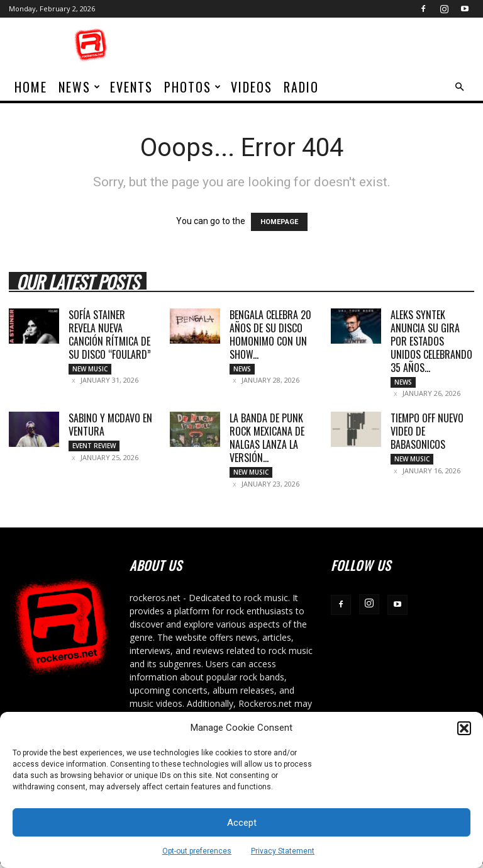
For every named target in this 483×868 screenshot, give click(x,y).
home (31, 87)
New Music (90, 369)
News (80, 87)
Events (131, 87)
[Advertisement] (326, 45)
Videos (252, 87)
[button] (464, 728)
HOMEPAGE (279, 222)
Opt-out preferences (197, 851)
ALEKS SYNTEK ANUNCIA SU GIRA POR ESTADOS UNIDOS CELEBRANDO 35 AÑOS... (431, 341)
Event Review (94, 448)
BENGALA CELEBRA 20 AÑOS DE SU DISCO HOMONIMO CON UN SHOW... (270, 335)
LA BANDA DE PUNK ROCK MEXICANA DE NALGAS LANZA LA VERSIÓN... (267, 440)
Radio (301, 87)
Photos (193, 87)
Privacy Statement (283, 851)
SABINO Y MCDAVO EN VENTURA (110, 427)
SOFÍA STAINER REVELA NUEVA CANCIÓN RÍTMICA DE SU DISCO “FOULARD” (110, 335)
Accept (242, 823)
